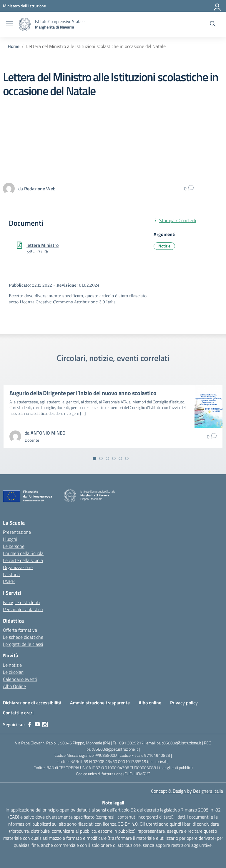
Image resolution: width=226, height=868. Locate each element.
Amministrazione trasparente (100, 703)
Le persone (14, 546)
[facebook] (30, 724)
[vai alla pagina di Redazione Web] (40, 189)
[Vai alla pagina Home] (14, 46)
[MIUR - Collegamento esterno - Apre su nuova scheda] (24, 6)
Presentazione (17, 532)
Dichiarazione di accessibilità (32, 703)
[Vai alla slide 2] (101, 458)
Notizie (164, 246)
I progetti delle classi (23, 644)
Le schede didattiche (23, 637)
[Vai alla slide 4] (114, 458)
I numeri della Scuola (23, 553)
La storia (11, 574)
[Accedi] (217, 6)
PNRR (9, 581)
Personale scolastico (23, 609)
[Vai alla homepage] (25, 24)
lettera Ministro (43, 245)
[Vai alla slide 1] (94, 458)
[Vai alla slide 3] (107, 458)
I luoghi (10, 539)
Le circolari (13, 672)
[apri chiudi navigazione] (9, 24)
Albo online (150, 703)
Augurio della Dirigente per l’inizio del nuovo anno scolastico (83, 393)
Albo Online (14, 686)
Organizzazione (18, 567)
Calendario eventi (20, 679)
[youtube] (37, 724)
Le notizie (12, 665)
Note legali (113, 803)
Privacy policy (184, 703)
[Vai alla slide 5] (120, 458)
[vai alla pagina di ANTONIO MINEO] (48, 433)
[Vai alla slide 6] (127, 458)
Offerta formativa (20, 630)
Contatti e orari (18, 713)
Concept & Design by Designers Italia (187, 791)
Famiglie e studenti (21, 602)
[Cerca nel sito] (213, 24)
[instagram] (45, 724)
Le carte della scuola (23, 560)
